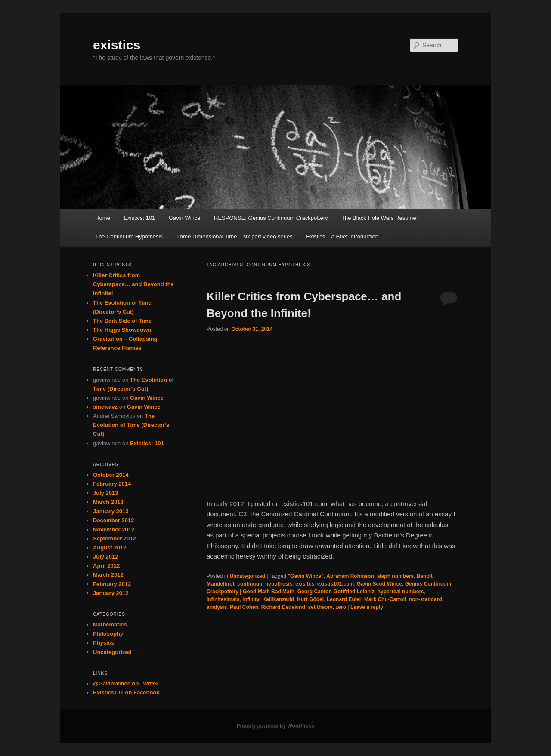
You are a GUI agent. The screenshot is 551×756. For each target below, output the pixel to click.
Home (103, 218)
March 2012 (108, 575)
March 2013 (108, 502)
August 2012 (110, 548)
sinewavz (105, 407)
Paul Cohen (244, 607)
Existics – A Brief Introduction (342, 236)
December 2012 (113, 520)
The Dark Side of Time (122, 321)
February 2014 (112, 484)
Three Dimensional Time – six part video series (235, 236)
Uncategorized (247, 576)
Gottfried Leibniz (354, 592)
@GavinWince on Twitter (126, 683)
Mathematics (110, 625)
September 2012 (115, 538)
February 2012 (112, 584)
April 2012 (106, 566)
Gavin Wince (185, 218)
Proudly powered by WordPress (275, 726)
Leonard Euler (344, 599)
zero (341, 607)
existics (117, 45)
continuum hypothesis (265, 584)
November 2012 (114, 529)
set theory (320, 607)
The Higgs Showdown (122, 330)
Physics (104, 643)
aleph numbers (395, 576)
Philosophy (108, 634)
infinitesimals (223, 599)
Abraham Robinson (350, 576)
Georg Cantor (314, 592)
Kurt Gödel (310, 599)
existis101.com (336, 584)
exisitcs (305, 584)
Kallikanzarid (278, 599)
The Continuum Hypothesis (129, 236)
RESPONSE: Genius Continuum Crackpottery (271, 218)
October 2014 (111, 475)
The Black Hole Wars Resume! (379, 218)
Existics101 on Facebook (126, 693)
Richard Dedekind (283, 607)
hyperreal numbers (401, 592)
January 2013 (111, 511)
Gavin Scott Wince (379, 584)
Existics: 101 (139, 218)
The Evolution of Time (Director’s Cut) (131, 425)
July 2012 (106, 557)
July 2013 (106, 493)
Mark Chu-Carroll (385, 599)
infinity (251, 599)
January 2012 (111, 593)
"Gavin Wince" (305, 576)
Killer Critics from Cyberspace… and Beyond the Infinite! (133, 284)
